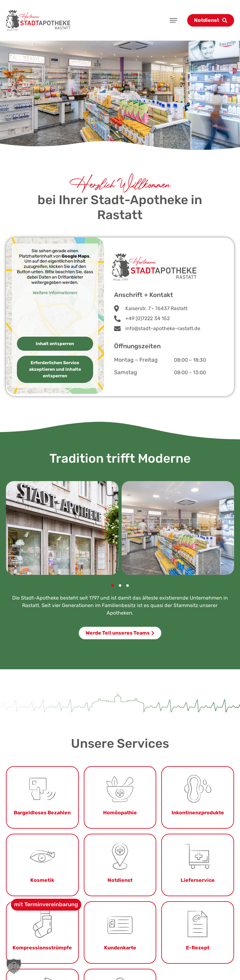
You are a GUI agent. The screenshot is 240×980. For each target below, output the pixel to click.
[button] (112, 585)
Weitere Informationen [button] (55, 293)
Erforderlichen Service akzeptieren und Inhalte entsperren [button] (55, 369)
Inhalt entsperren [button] (55, 344)
